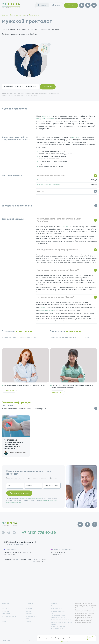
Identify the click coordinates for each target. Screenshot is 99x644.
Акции (4, 621)
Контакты (29, 606)
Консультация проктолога (45, 180)
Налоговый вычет (57, 609)
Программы (5, 611)
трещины (50, 119)
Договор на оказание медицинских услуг (58, 628)
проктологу (76, 137)
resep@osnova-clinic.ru (66, 641)
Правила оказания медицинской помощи (61, 623)
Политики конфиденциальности (32, 499)
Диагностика (6, 609)
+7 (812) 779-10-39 (39, 533)
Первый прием (6, 614)
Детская (57, 5)
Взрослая (42, 5)
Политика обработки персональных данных (58, 612)
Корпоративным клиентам (59, 606)
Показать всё (9, 390)
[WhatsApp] (3, 533)
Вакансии (29, 614)
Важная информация (13, 219)
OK (90, 638)
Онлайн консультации (9, 616)
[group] (16, 436)
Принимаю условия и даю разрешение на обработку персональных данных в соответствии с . (32, 501)
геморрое (43, 307)
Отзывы (29, 611)
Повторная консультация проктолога (48, 185)
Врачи (4, 606)
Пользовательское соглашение (61, 620)
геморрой (41, 119)
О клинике (30, 604)
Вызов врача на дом (8, 619)
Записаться (48, 87)
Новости (29, 609)
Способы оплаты (32, 616)
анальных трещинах (46, 310)
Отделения (5, 604)
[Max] (14, 533)
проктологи (47, 116)
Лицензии (54, 604)
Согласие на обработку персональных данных (59, 616)
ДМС (28, 619)
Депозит (29, 621)
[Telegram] (9, 533)
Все (96, 206)
